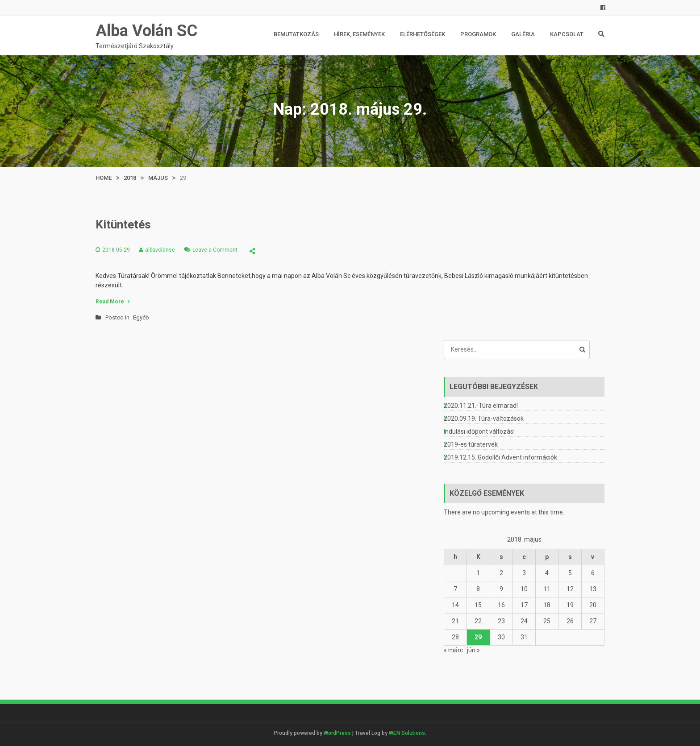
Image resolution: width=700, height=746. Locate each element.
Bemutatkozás (296, 34)
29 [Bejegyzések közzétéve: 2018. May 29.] (478, 637)
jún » (473, 650)
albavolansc (160, 250)
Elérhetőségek (423, 34)
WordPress (337, 733)
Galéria (523, 34)
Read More (110, 302)
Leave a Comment (215, 250)
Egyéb (141, 317)
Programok (478, 34)
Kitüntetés (123, 224)
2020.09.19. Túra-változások (484, 419)
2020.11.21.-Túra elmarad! (481, 406)
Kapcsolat (567, 34)
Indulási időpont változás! (479, 431)
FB (596, 8)
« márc (453, 650)
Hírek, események (359, 34)
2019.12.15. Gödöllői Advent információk (500, 457)
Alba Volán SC (146, 31)
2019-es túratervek (471, 444)
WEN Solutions (407, 733)
